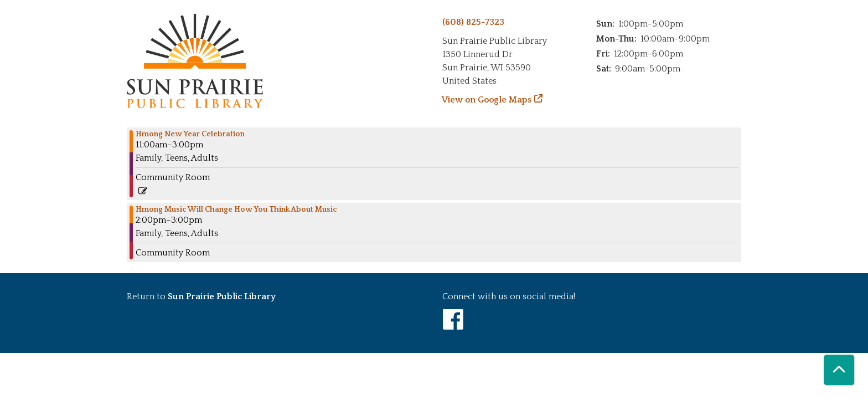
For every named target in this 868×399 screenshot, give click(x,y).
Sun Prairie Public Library (222, 296)
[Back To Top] (839, 370)
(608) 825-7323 (473, 22)
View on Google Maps (487, 100)
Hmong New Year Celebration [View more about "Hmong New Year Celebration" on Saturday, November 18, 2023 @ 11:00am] (190, 134)
